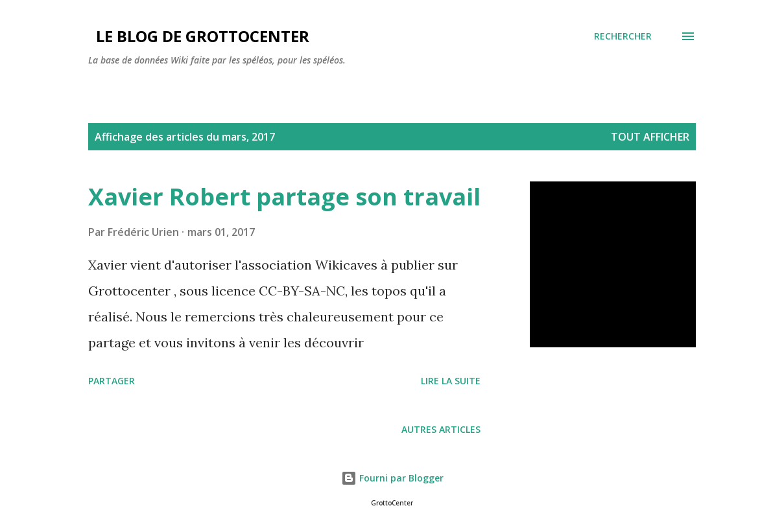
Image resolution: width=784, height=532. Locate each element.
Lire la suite (451, 381)
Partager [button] (112, 381)
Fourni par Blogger (392, 478)
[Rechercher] (623, 36)
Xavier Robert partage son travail (284, 197)
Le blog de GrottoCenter (199, 36)
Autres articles (441, 429)
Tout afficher (650, 137)
